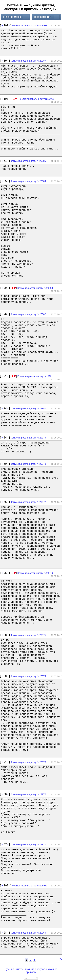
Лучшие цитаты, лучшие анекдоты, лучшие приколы (31, 971)
